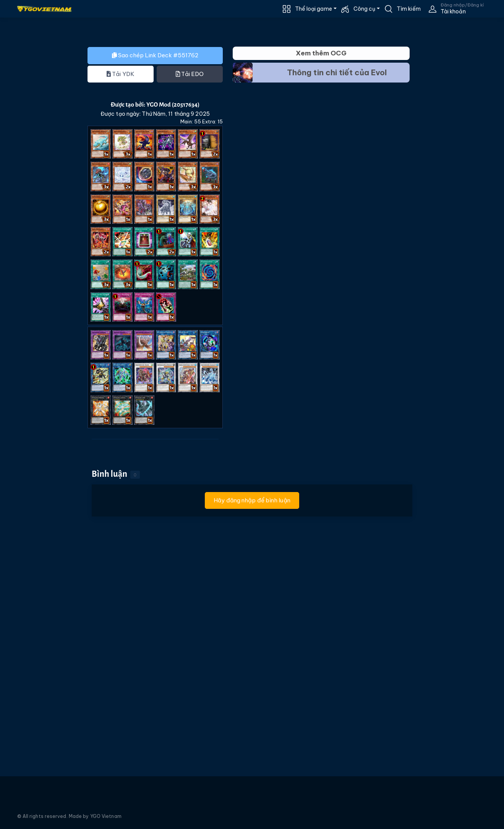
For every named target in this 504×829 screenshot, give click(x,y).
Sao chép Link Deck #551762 (155, 55)
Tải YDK (121, 74)
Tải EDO (190, 74)
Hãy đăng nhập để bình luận (252, 500)
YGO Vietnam (106, 816)
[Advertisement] (37, 185)
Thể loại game (314, 9)
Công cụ (365, 9)
